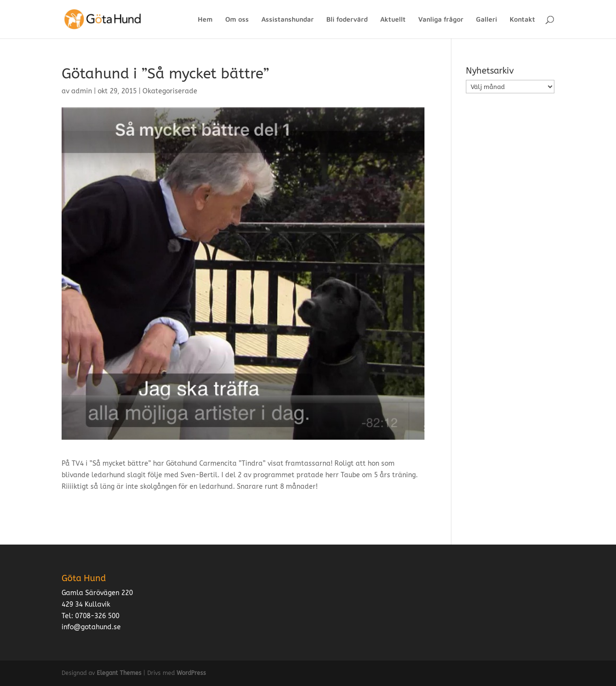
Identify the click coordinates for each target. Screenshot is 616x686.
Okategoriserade (170, 91)
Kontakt (522, 19)
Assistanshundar (288, 19)
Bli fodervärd (347, 19)
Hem (205, 19)
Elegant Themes (119, 673)
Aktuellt (393, 19)
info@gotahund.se (91, 627)
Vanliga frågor (441, 19)
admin (82, 91)
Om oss (237, 19)
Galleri (487, 19)
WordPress (191, 673)
